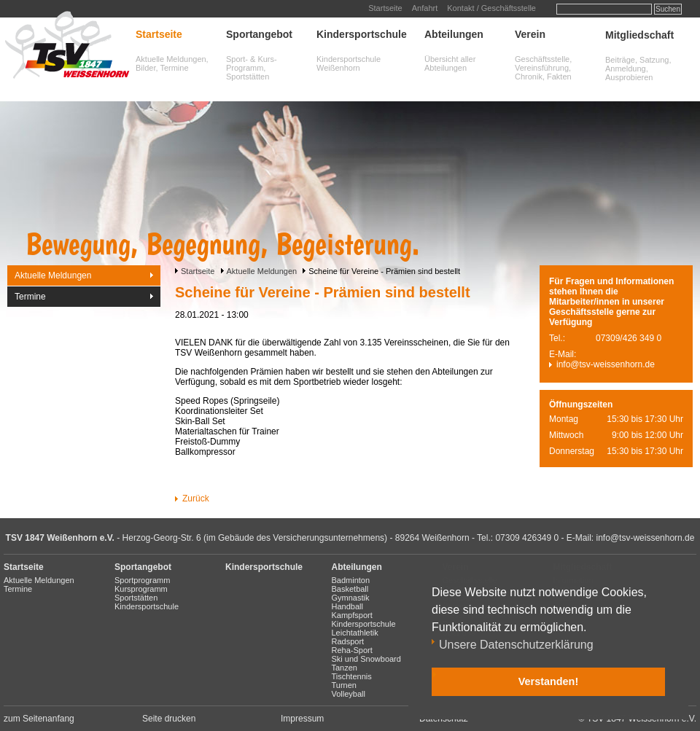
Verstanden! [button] (548, 681)
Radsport (348, 641)
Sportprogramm (142, 580)
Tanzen (345, 668)
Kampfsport (352, 615)
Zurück (196, 499)
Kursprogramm (141, 589)
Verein (530, 34)
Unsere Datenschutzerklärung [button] (516, 645)
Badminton (351, 580)
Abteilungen (454, 34)
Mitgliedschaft (639, 35)
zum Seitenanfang (39, 719)
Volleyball (349, 694)
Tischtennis (352, 676)
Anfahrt (425, 8)
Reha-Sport (352, 650)
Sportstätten (136, 598)
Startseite (385, 8)
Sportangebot (259, 34)
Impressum (302, 719)
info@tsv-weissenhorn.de (606, 364)
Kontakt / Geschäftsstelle (491, 8)
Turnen (344, 685)
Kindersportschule (362, 34)
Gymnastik (351, 598)
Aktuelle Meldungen (262, 271)
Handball (347, 606)
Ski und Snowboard (366, 659)
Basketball (350, 589)
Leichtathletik (355, 633)
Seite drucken (169, 719)
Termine (30, 297)
